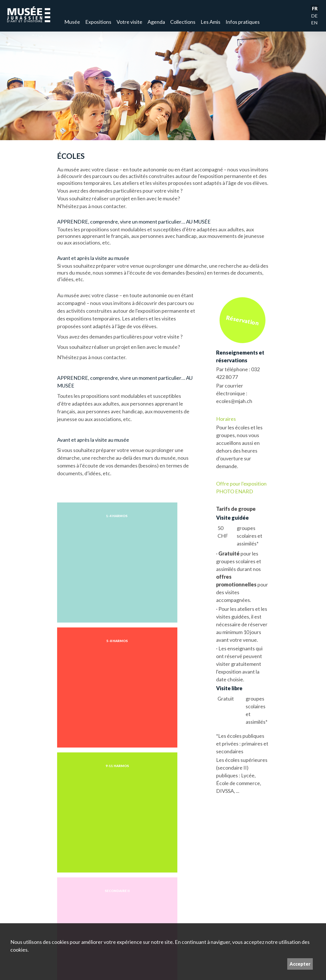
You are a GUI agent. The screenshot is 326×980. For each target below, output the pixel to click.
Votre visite (129, 22)
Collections (183, 22)
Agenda (156, 22)
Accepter (300, 964)
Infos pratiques (243, 22)
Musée (72, 22)
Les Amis (210, 22)
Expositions (98, 22)
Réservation (242, 320)
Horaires (226, 419)
